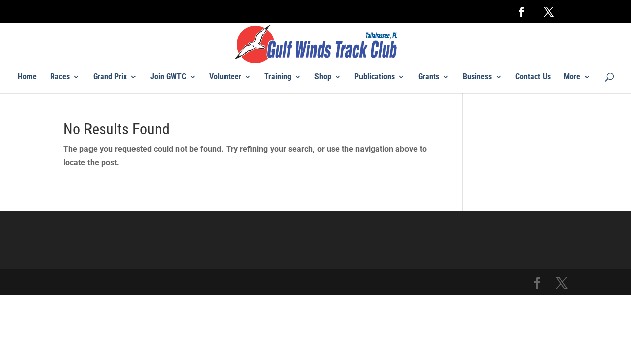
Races (60, 77)
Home (27, 77)
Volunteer (225, 77)
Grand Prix (110, 77)
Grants (429, 77)
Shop (323, 77)
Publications (375, 77)
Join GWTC (168, 77)
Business (477, 77)
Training (278, 77)
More (572, 77)
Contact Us (533, 77)
